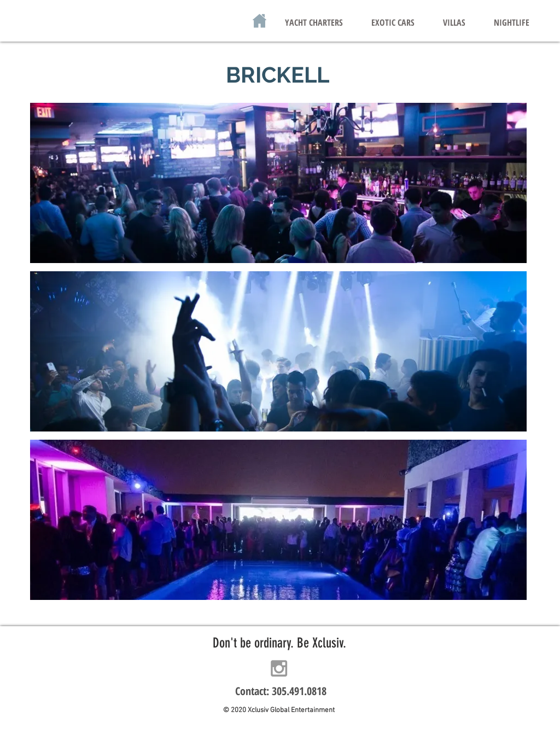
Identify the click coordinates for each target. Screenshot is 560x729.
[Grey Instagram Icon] (279, 668)
